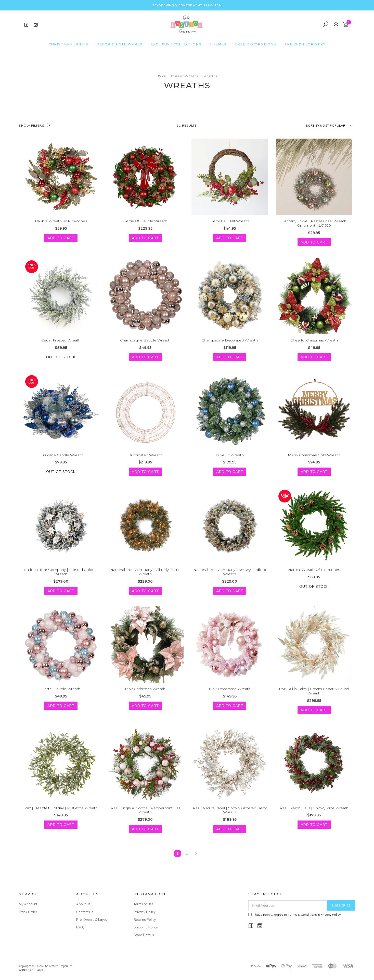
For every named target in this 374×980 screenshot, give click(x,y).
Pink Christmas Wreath (145, 693)
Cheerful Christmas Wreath (314, 344)
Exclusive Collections (176, 44)
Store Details (144, 935)
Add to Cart (61, 238)
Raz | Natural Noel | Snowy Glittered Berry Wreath (230, 814)
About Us (83, 904)
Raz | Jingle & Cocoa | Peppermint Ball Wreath (145, 814)
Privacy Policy (145, 912)
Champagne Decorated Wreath (230, 344)
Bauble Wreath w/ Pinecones (61, 221)
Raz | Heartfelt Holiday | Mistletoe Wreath (61, 812)
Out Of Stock (61, 361)
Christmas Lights (68, 44)
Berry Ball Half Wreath (230, 221)
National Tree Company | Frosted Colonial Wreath (61, 576)
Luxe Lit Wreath (230, 459)
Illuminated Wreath (145, 459)
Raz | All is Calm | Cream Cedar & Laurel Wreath (314, 695)
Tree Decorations (255, 44)
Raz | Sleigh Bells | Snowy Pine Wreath (314, 812)
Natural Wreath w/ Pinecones (314, 574)
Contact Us (85, 912)
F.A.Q (80, 927)
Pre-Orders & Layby (92, 920)
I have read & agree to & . (295, 915)
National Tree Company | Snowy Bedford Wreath (230, 576)
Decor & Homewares (119, 44)
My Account (28, 904)
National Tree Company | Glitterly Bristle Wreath (145, 576)
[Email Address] (288, 905)
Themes (218, 44)
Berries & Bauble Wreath (145, 221)
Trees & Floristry (305, 44)
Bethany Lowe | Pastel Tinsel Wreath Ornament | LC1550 (314, 223)
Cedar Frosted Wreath (61, 344)
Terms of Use (144, 904)
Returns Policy (145, 920)
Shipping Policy (146, 927)
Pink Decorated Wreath (230, 693)
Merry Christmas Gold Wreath (314, 459)
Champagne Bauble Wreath (145, 344)
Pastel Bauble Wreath (61, 693)
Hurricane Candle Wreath (61, 459)
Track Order (28, 912)
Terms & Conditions (302, 915)
